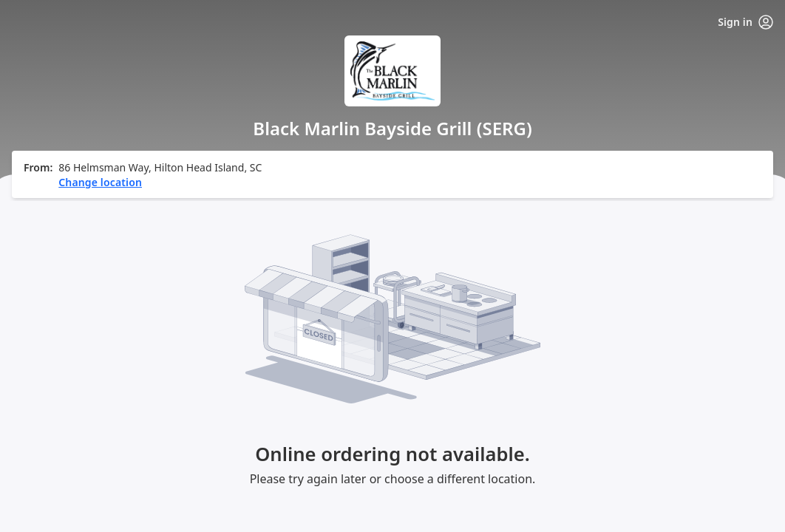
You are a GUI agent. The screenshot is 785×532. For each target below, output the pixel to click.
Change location (100, 182)
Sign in (745, 22)
